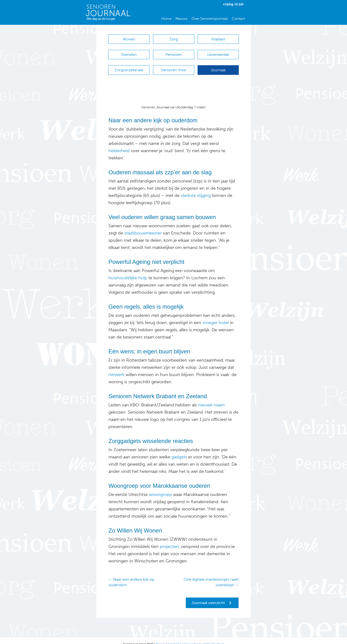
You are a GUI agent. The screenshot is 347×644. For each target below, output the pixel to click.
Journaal (218, 65)
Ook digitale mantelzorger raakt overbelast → (211, 575)
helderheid (119, 143)
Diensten (129, 52)
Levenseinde (218, 52)
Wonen (129, 39)
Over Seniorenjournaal (210, 19)
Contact (238, 19)
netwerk (116, 367)
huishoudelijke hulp (128, 271)
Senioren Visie (174, 65)
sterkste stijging (196, 188)
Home (166, 19)
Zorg (174, 39)
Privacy (161, 637)
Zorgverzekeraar (129, 65)
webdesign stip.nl (212, 637)
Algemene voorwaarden (183, 637)
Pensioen (174, 52)
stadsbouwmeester (143, 226)
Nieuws (181, 19)
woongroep (160, 487)
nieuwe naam (211, 398)
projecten (169, 539)
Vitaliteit (218, 39)
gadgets (179, 450)
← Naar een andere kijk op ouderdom (131, 575)
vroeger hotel (216, 315)
